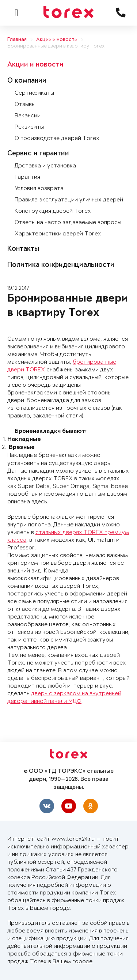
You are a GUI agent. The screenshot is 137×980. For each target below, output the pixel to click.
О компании (27, 81)
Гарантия (27, 177)
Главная (17, 40)
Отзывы (25, 104)
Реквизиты (29, 127)
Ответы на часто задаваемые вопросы (68, 222)
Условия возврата (39, 188)
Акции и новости (57, 40)
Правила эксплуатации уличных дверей (69, 200)
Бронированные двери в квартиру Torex (56, 46)
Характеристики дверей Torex (58, 234)
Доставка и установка (45, 166)
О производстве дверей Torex (57, 138)
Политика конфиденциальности (61, 265)
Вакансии (28, 116)
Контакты (23, 249)
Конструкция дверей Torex (53, 211)
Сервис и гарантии (38, 154)
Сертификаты (34, 93)
